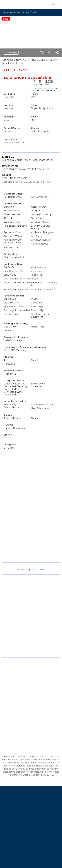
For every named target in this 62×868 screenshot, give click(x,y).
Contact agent (11, 53)
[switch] (42, 53)
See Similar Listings (46, 91)
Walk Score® (37, 569)
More (55, 4)
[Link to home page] (26, 5)
